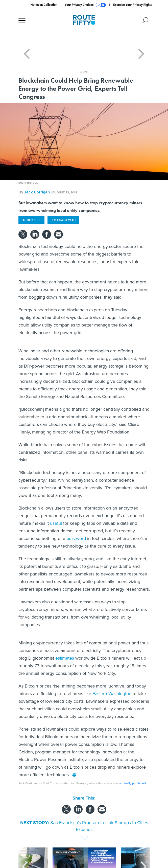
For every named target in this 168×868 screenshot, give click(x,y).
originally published (132, 765)
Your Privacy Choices (85, 5)
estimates (65, 640)
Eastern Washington (112, 675)
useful (56, 505)
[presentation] (25, 847)
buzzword (76, 520)
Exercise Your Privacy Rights (133, 5)
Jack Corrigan (37, 174)
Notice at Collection (44, 5)
